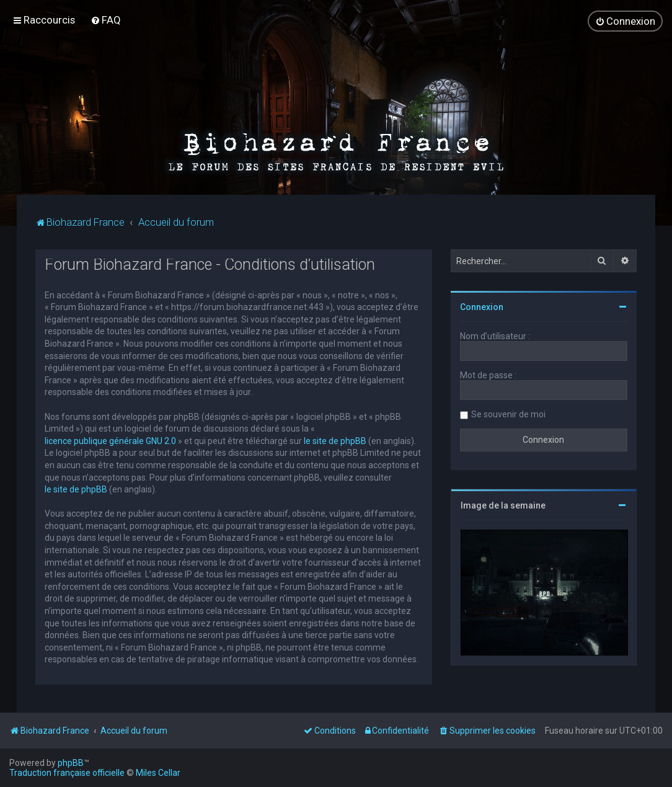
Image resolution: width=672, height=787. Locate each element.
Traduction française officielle (67, 773)
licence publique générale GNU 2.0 (110, 440)
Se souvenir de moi (508, 414)
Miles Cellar (158, 773)
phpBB (71, 763)
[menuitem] (106, 20)
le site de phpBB (335, 440)
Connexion (482, 306)
